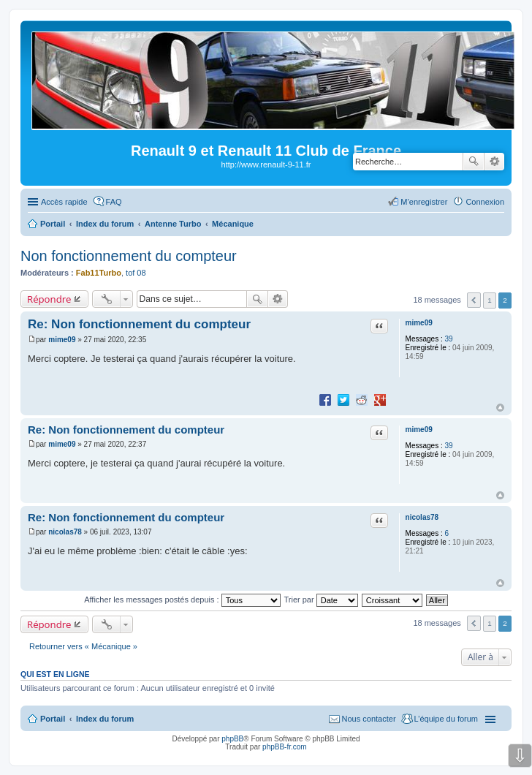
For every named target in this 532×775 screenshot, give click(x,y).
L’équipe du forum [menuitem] (446, 719)
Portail (53, 224)
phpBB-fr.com (285, 747)
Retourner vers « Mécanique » (83, 646)
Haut (500, 408)
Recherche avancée (494, 162)
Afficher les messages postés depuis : (182, 600)
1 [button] (490, 300)
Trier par (321, 600)
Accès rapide (64, 202)
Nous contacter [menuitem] (369, 719)
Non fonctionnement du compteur (129, 256)
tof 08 (136, 273)
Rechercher (474, 162)
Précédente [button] (474, 300)
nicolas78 (422, 517)
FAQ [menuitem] (114, 202)
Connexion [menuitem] (485, 202)
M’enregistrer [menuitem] (424, 202)
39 (448, 339)
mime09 (419, 323)
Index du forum (105, 719)
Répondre (49, 299)
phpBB (232, 739)
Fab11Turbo (99, 273)
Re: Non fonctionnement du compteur (139, 324)
